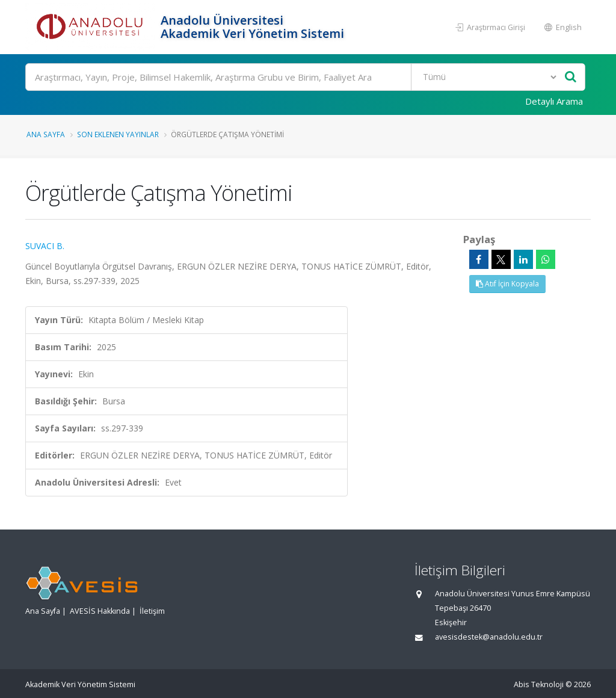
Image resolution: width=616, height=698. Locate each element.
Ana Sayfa (46, 134)
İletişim (152, 611)
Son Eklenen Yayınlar (118, 134)
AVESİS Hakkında (100, 611)
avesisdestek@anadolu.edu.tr (489, 637)
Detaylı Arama (554, 101)
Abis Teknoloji (539, 684)
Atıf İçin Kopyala (507, 284)
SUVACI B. (45, 246)
